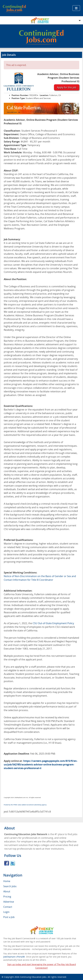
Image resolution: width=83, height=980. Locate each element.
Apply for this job (67, 87)
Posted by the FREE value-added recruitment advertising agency (25, 805)
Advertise (9, 902)
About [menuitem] (7, 891)
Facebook (7, 863)
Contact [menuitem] (8, 907)
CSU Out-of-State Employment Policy (53, 623)
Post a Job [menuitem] (9, 917)
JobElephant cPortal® (14, 957)
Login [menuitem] (6, 912)
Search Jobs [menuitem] (10, 886)
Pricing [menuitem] (7, 897)
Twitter (13, 863)
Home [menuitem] (7, 881)
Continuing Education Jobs (33, 977)
